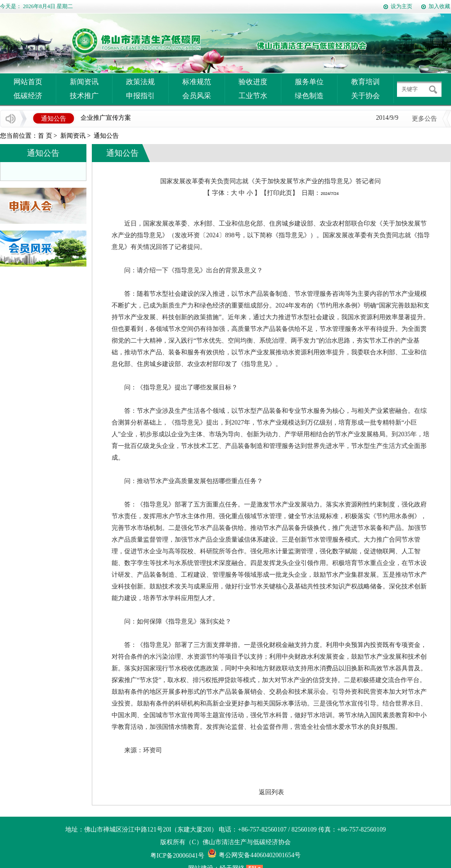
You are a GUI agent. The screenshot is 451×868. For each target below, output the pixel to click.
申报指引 (140, 96)
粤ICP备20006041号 (177, 856)
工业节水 (253, 96)
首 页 (45, 136)
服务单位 (309, 82)
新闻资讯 (84, 82)
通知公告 (106, 136)
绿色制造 (309, 96)
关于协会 (365, 96)
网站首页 (28, 82)
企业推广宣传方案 (106, 118)
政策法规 (140, 82)
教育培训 (365, 82)
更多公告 (424, 119)
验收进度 (253, 82)
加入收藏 (439, 6)
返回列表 (271, 792)
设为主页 (401, 6)
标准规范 (197, 82)
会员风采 (197, 96)
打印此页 (280, 193)
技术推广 (84, 96)
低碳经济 (28, 96)
